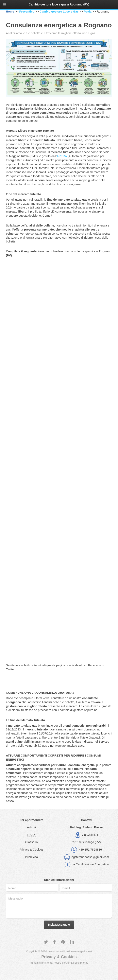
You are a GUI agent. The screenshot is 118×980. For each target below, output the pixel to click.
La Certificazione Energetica (90, 864)
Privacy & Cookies (31, 850)
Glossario (31, 842)
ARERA (62, 156)
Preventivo (27, 12)
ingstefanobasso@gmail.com (90, 857)
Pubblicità (32, 857)
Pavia (88, 12)
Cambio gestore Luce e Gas (59, 12)
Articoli (31, 827)
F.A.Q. (31, 835)
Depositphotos (80, 963)
